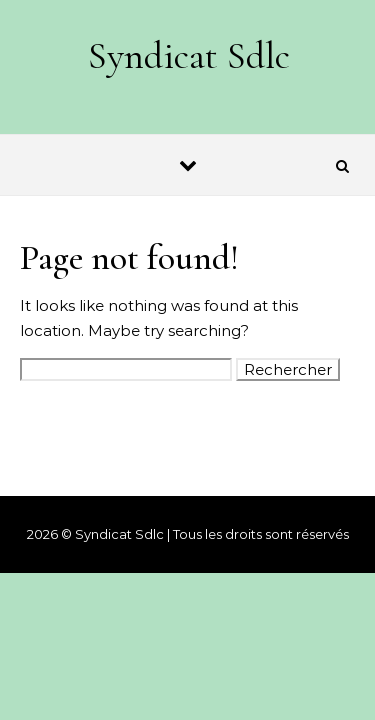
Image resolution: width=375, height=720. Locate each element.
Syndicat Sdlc (189, 56)
